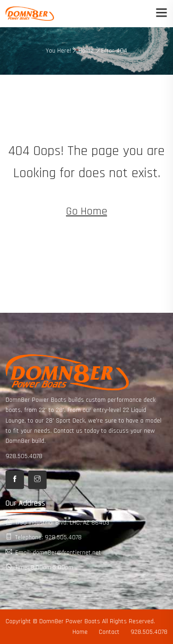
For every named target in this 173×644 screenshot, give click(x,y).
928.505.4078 (24, 456)
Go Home (86, 211)
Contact (109, 632)
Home (86, 51)
